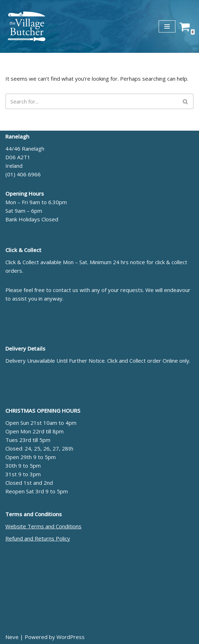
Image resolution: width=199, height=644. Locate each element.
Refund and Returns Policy (38, 538)
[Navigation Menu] (167, 26)
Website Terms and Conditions (43, 526)
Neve (12, 637)
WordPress (71, 637)
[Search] (91, 101)
